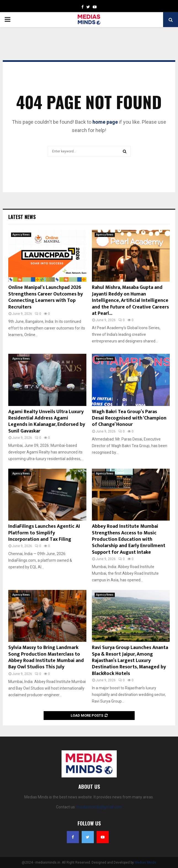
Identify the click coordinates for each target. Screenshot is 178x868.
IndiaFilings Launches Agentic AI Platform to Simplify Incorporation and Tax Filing (44, 533)
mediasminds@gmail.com (99, 807)
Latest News (22, 217)
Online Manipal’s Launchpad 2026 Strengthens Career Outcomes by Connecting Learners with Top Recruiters (46, 297)
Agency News (21, 235)
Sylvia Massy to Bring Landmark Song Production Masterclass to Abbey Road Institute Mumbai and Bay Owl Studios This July (46, 657)
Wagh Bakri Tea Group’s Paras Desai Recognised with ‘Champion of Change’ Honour (129, 418)
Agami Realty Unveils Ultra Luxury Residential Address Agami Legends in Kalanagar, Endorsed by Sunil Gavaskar (47, 421)
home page (105, 122)
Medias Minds (145, 862)
